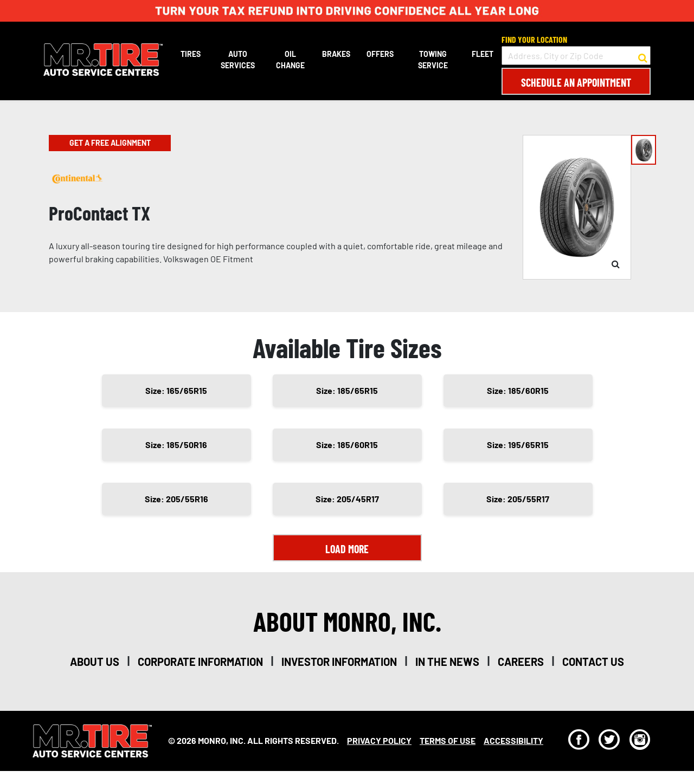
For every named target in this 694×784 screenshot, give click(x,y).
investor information (339, 662)
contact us (593, 662)
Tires (191, 54)
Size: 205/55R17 (518, 499)
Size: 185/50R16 (176, 445)
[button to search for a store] (643, 56)
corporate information (200, 662)
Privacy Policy (379, 740)
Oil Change (290, 60)
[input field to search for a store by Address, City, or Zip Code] (576, 56)
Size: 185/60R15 (518, 390)
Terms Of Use (448, 740)
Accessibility (513, 740)
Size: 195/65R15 (518, 445)
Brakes (336, 54)
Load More (347, 549)
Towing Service (433, 60)
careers (521, 662)
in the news (447, 662)
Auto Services (238, 60)
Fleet (483, 54)
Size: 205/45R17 (347, 499)
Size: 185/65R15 (347, 390)
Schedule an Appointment (576, 82)
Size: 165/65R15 (176, 390)
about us (95, 662)
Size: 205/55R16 (176, 499)
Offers (380, 54)
